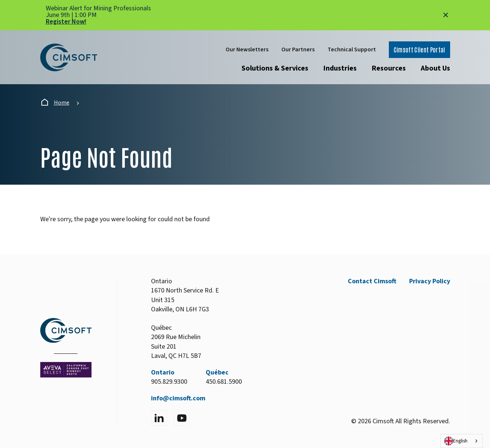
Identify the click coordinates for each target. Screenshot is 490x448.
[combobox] (461, 441)
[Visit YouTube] (182, 418)
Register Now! (66, 22)
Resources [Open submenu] (389, 68)
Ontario (163, 372)
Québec (217, 372)
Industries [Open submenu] (340, 68)
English (456, 441)
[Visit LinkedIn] (159, 418)
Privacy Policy (430, 281)
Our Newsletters (247, 49)
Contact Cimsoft (372, 281)
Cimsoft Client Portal (419, 49)
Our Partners (298, 49)
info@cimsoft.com (178, 398)
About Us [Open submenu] (435, 68)
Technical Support (352, 49)
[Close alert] (446, 15)
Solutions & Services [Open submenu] (275, 68)
